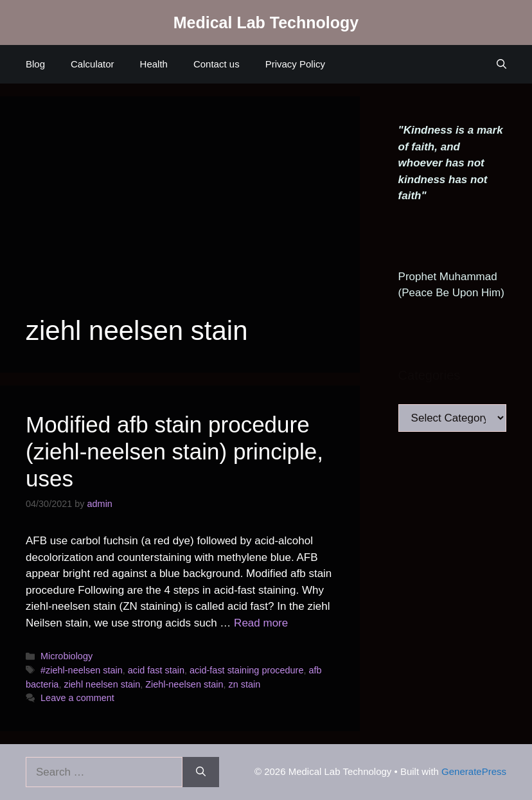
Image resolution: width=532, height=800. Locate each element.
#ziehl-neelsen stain (82, 670)
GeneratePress (474, 771)
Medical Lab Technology (266, 22)
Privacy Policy (295, 64)
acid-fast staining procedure (246, 670)
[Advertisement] (180, 218)
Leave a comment (77, 698)
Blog (35, 64)
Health (154, 64)
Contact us (217, 64)
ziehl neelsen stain (102, 684)
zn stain (244, 684)
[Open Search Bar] (501, 64)
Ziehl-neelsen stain (184, 684)
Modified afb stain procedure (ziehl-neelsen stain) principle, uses (174, 451)
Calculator (93, 64)
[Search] (201, 772)
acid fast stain (156, 670)
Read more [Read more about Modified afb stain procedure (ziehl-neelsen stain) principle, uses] (261, 623)
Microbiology (66, 656)
